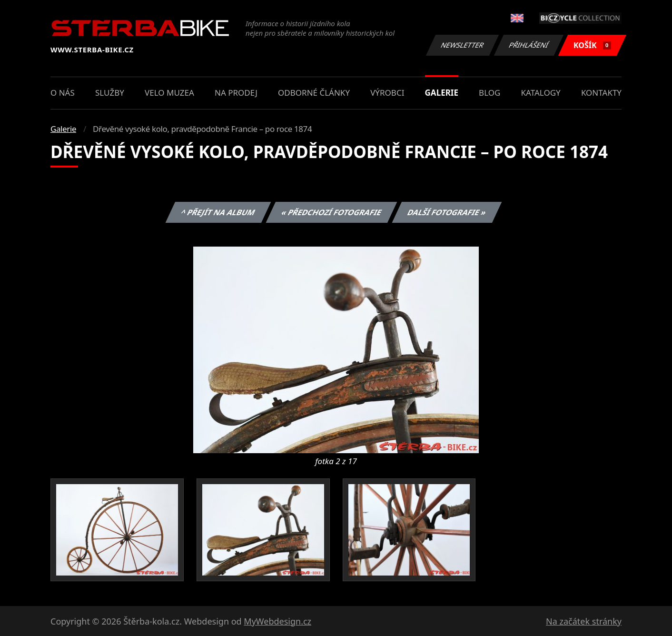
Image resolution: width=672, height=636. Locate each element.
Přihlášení (529, 45)
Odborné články (314, 93)
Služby (110, 93)
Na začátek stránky (584, 621)
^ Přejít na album (218, 212)
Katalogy (541, 93)
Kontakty (601, 93)
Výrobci (387, 93)
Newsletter (462, 45)
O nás (63, 93)
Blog (489, 93)
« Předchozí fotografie (331, 212)
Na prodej (236, 93)
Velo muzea (169, 93)
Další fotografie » (447, 212)
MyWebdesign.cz (277, 621)
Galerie (442, 93)
